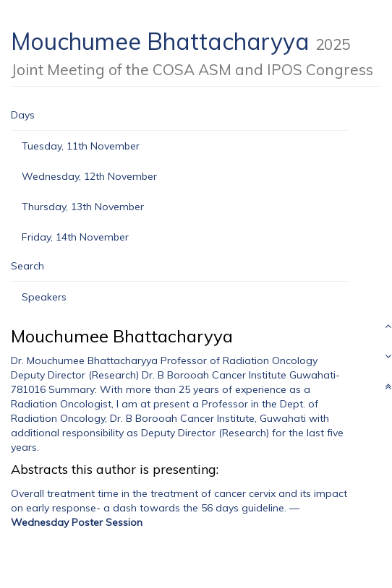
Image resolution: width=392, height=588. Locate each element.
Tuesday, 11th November (81, 146)
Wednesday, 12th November (89, 176)
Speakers (44, 297)
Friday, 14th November (75, 237)
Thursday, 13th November (83, 207)
